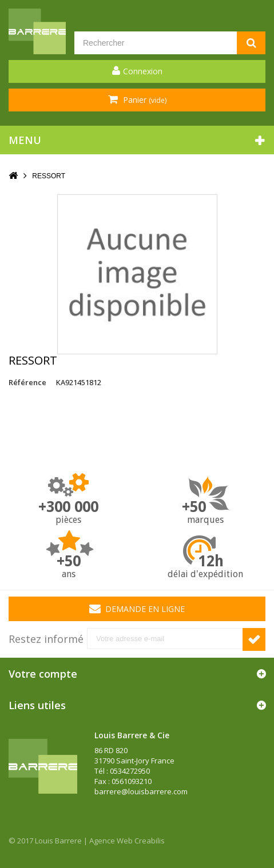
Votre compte (43, 674)
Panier (144, 100)
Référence (27, 382)
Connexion (143, 71)
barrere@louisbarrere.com (141, 791)
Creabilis (150, 841)
